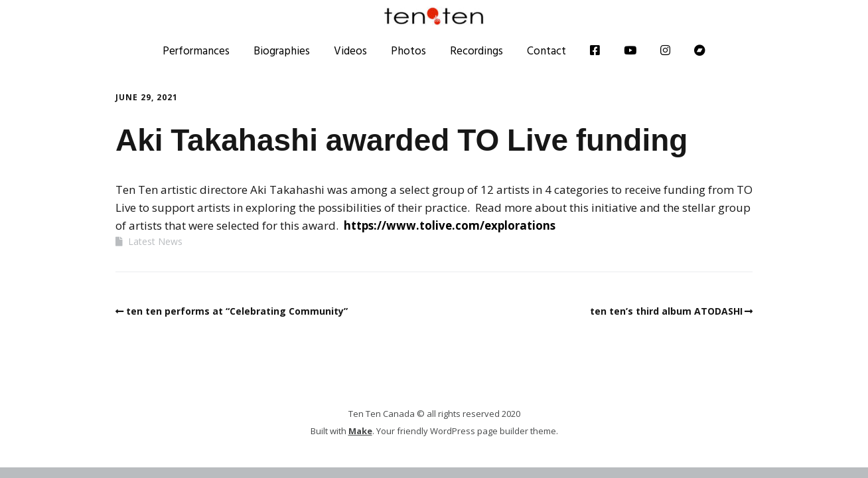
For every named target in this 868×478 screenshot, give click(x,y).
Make (360, 431)
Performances (196, 50)
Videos (350, 50)
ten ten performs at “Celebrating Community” (237, 311)
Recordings (476, 50)
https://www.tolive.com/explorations (450, 225)
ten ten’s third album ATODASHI (666, 311)
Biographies (282, 50)
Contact (546, 50)
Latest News (155, 241)
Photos (408, 50)
